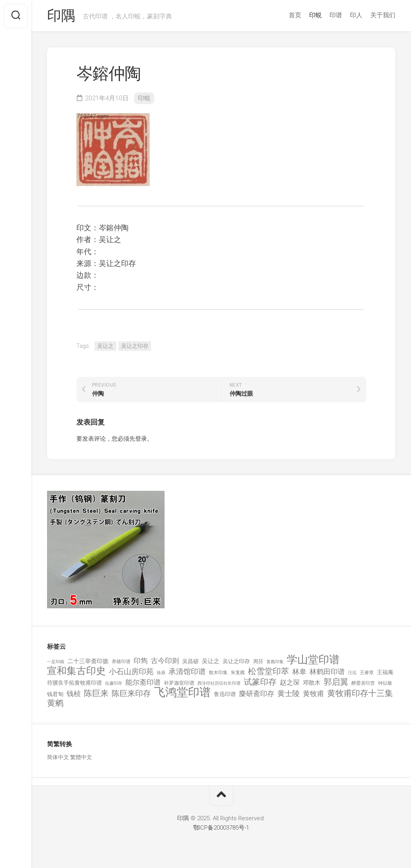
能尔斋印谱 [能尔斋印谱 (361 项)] (143, 682)
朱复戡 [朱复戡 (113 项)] (238, 673)
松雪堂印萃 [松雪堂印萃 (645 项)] (269, 672)
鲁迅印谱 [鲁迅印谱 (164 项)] (225, 694)
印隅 (61, 16)
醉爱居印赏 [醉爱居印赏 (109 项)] (363, 683)
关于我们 (383, 15)
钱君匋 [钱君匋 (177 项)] (55, 694)
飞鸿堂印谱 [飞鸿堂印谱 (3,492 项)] (182, 693)
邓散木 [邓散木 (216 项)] (312, 683)
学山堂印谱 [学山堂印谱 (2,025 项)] (313, 660)
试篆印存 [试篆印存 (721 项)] (260, 682)
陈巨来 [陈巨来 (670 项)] (96, 694)
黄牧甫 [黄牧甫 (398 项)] (313, 694)
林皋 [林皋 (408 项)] (299, 672)
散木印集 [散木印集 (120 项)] (218, 673)
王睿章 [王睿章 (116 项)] (367, 673)
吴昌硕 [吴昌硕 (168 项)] (190, 661)
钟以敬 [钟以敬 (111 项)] (385, 683)
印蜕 (315, 15)
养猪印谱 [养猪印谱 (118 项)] (121, 662)
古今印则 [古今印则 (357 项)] (165, 661)
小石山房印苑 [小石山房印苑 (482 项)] (131, 672)
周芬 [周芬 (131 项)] (258, 661)
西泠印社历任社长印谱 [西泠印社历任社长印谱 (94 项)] (219, 683)
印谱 (336, 15)
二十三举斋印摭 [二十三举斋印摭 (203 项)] (88, 661)
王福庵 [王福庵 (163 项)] (385, 673)
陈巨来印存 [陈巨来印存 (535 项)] (131, 694)
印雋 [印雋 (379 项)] (141, 661)
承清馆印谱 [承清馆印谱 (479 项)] (187, 672)
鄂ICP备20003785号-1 (221, 828)
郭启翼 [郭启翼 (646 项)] (336, 682)
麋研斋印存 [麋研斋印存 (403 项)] (257, 694)
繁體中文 (81, 757)
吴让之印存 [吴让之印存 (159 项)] (236, 661)
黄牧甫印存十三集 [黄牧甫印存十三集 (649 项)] (360, 694)
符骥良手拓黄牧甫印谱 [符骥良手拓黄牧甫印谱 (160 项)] (74, 683)
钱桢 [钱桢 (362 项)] (74, 694)
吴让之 (105, 346)
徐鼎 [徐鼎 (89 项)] (161, 673)
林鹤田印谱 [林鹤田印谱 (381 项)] (327, 672)
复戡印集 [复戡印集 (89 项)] (275, 662)
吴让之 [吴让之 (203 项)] (211, 661)
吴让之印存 (135, 346)
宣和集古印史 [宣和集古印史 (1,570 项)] (76, 671)
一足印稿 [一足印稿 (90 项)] (56, 662)
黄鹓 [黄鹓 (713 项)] (55, 703)
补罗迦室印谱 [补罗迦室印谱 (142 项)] (179, 683)
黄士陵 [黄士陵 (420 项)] (289, 694)
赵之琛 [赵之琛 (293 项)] (290, 682)
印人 (356, 15)
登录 (141, 439)
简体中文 (58, 757)
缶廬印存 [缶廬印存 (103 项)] (114, 683)
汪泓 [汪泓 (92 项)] (352, 673)
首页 (295, 15)
